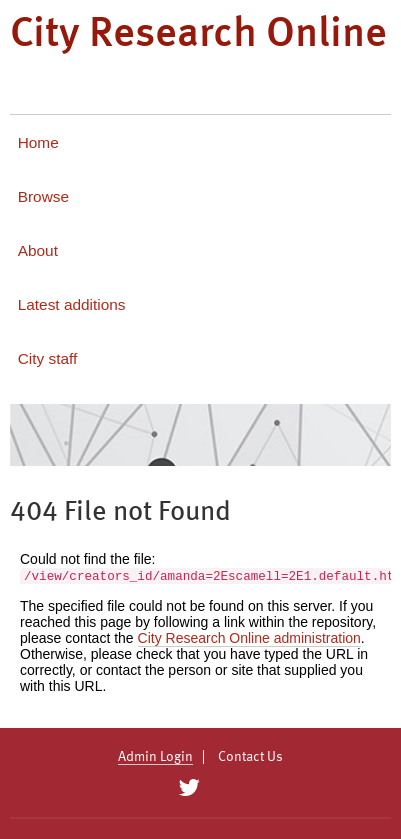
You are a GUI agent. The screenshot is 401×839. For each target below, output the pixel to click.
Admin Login (155, 757)
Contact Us (250, 757)
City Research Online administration (249, 638)
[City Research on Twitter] (189, 788)
